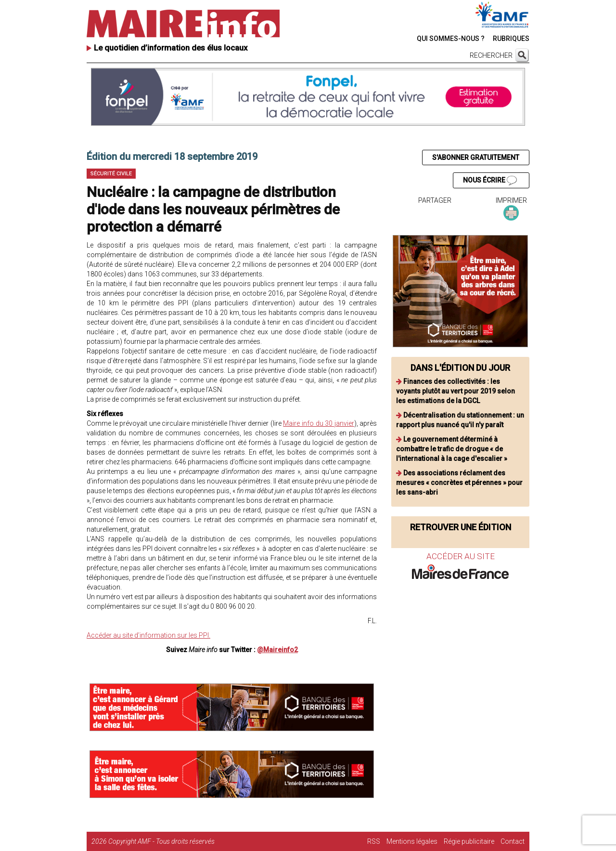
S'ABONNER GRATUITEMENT (476, 157)
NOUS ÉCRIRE (490, 181)
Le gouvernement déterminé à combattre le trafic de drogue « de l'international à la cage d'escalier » (452, 449)
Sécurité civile (111, 174)
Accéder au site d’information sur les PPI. (148, 635)
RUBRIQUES (511, 39)
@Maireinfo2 (277, 650)
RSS (374, 841)
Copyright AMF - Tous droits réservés (161, 841)
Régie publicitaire (469, 841)
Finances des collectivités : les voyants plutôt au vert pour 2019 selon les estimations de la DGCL (456, 391)
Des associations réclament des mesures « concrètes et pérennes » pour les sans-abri (459, 483)
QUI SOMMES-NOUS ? (451, 39)
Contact (513, 841)
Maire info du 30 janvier (318, 423)
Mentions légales (412, 841)
